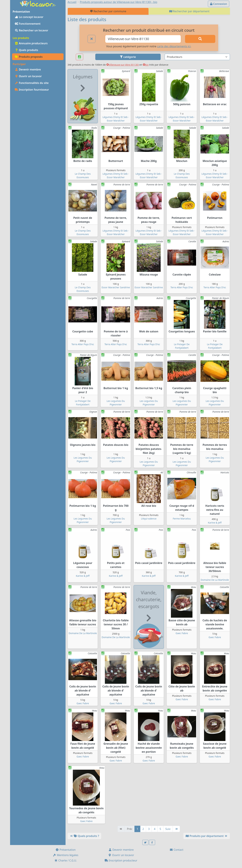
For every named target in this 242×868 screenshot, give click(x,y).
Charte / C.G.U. (66, 860)
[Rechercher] (200, 39)
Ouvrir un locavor (28, 76)
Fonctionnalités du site (32, 83)
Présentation (66, 850)
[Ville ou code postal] (143, 39)
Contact (176, 850)
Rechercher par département (189, 11)
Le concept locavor (29, 17)
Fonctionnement (28, 24)
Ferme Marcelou (182, 519)
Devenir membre (28, 69)
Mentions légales (66, 855)
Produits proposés (29, 57)
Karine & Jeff (215, 523)
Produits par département (207, 836)
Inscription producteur (121, 860)
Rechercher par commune (108, 11)
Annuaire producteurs (31, 43)
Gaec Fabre (182, 633)
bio (146, 65)
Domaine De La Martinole (215, 580)
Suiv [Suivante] (168, 829)
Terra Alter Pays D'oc (182, 287)
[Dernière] (176, 829)
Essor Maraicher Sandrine (116, 287)
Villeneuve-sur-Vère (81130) (123, 65)
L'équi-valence (149, 519)
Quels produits (26, 50)
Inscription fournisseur (32, 90)
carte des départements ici (174, 46)
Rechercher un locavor (32, 30)
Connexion (219, 4)
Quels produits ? (84, 836)
